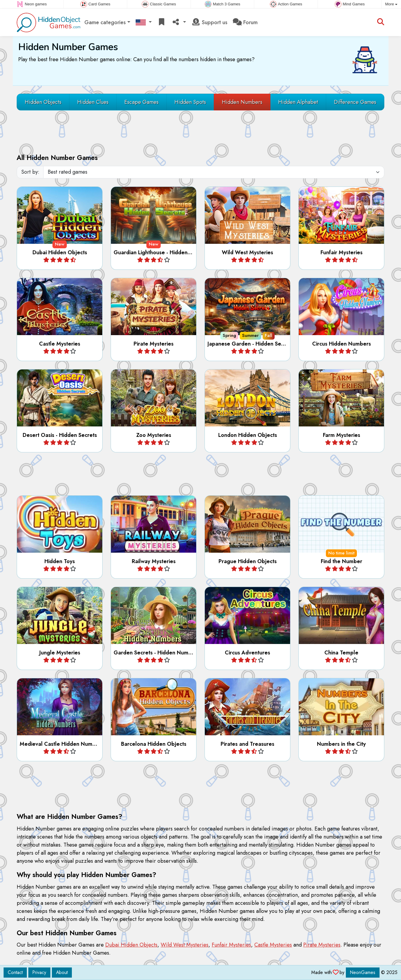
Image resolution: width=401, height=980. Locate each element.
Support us (209, 22)
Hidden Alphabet (298, 102)
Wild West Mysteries (185, 945)
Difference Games (355, 102)
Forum (245, 22)
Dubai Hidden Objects (131, 945)
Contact (15, 972)
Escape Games (141, 102)
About (62, 972)
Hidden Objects (43, 102)
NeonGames (363, 972)
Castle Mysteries (273, 945)
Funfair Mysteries (231, 945)
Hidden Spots (190, 102)
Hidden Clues (93, 102)
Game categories (105, 22)
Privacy (39, 972)
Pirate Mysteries (322, 945)
